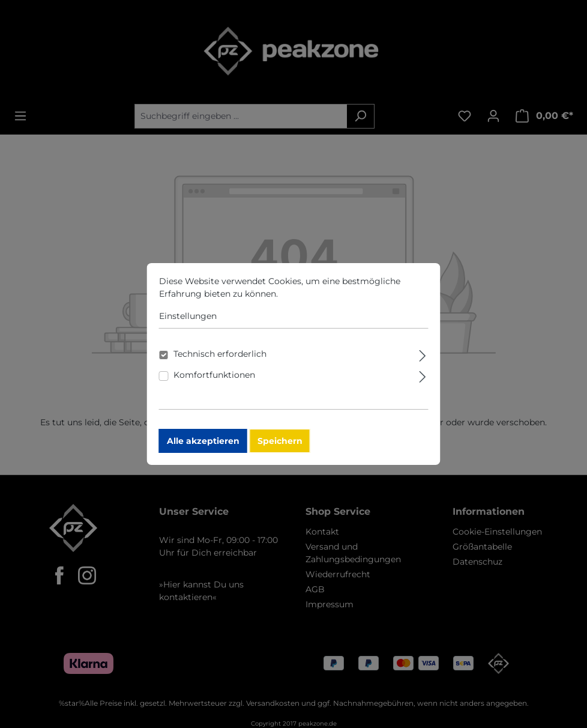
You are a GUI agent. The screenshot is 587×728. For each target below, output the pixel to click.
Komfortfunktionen (214, 380)
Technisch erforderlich (220, 359)
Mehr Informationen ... (327, 299)
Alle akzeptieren (203, 446)
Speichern (280, 446)
